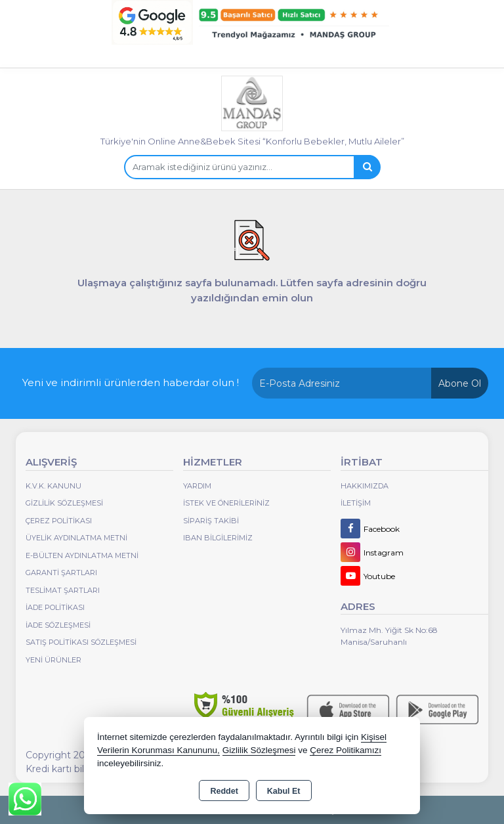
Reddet (224, 791)
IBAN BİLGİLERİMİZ (218, 538)
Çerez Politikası (59, 521)
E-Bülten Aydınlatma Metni (82, 555)
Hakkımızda (365, 486)
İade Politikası (55, 607)
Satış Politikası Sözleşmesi (81, 642)
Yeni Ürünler (53, 660)
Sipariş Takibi (211, 521)
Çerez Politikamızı (346, 750)
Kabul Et (284, 791)
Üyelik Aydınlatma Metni (76, 538)
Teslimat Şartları (63, 590)
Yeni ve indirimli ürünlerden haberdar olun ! (131, 382)
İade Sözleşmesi (58, 625)
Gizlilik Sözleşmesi (64, 503)
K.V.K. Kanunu (53, 486)
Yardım (197, 486)
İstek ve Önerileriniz (226, 503)
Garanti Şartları (61, 573)
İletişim (356, 503)
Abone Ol (460, 383)
